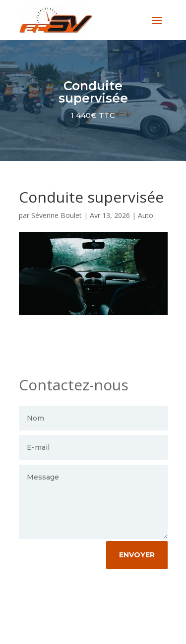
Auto (146, 215)
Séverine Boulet (57, 215)
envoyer (137, 555)
